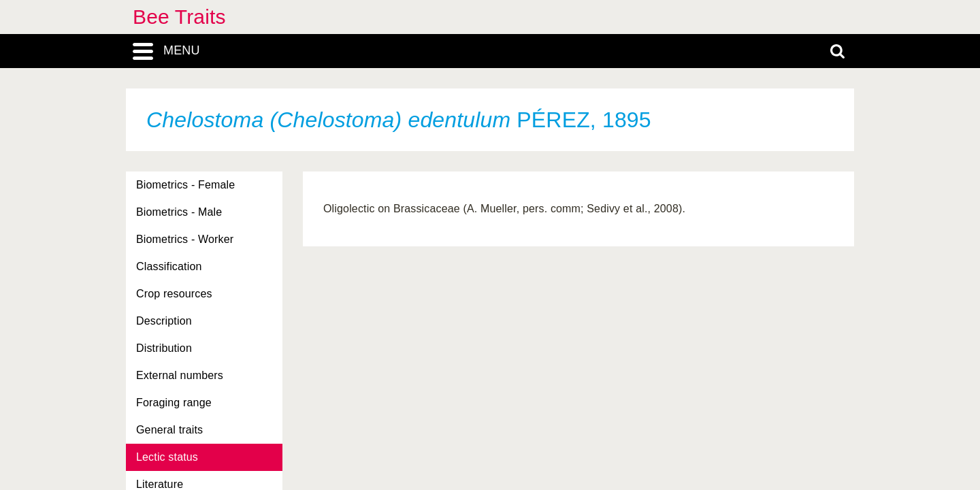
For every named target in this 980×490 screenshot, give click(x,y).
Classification (169, 266)
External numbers (180, 375)
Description (164, 321)
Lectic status (167, 457)
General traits (169, 430)
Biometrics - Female (185, 185)
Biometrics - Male (179, 212)
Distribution (164, 348)
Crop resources (174, 294)
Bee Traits (179, 17)
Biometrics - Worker (185, 239)
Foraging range (174, 403)
